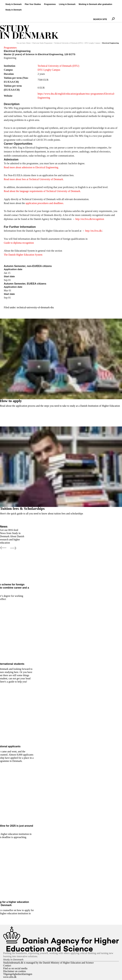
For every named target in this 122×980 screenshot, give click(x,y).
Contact (7, 966)
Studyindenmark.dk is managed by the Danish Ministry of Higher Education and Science (48, 963)
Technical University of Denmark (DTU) (68, 43)
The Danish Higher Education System (23, 255)
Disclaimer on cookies (15, 971)
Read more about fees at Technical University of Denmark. (34, 179)
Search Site (92, 16)
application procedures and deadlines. (45, 203)
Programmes (10, 48)
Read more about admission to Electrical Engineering (31, 167)
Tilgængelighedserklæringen (18, 974)
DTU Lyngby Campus (92, 43)
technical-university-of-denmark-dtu (35, 307)
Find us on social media (15, 968)
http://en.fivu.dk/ (94, 231)
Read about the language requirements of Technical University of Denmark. (42, 191)
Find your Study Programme (42, 43)
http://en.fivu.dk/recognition (89, 219)
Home (28, 43)
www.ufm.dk (10, 977)
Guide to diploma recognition (19, 243)
